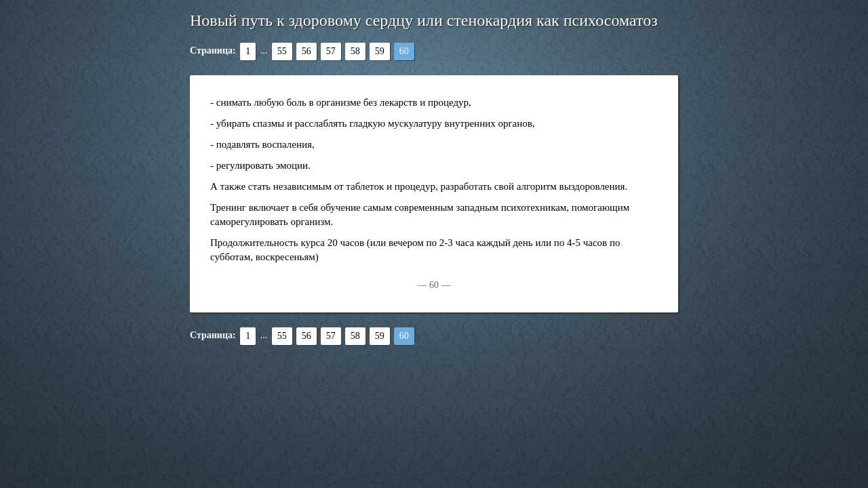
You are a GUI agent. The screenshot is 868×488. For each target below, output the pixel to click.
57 (331, 51)
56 (307, 51)
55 (282, 51)
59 (380, 51)
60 (404, 51)
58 (355, 51)
